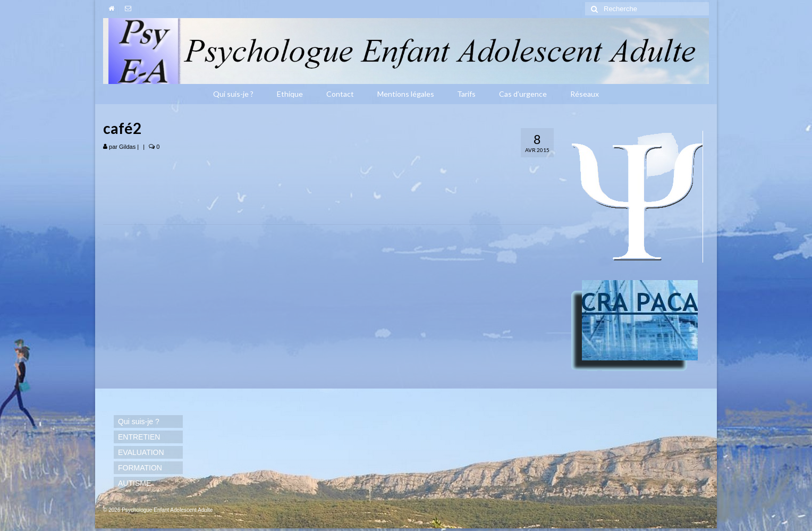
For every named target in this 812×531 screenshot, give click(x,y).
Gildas (127, 147)
